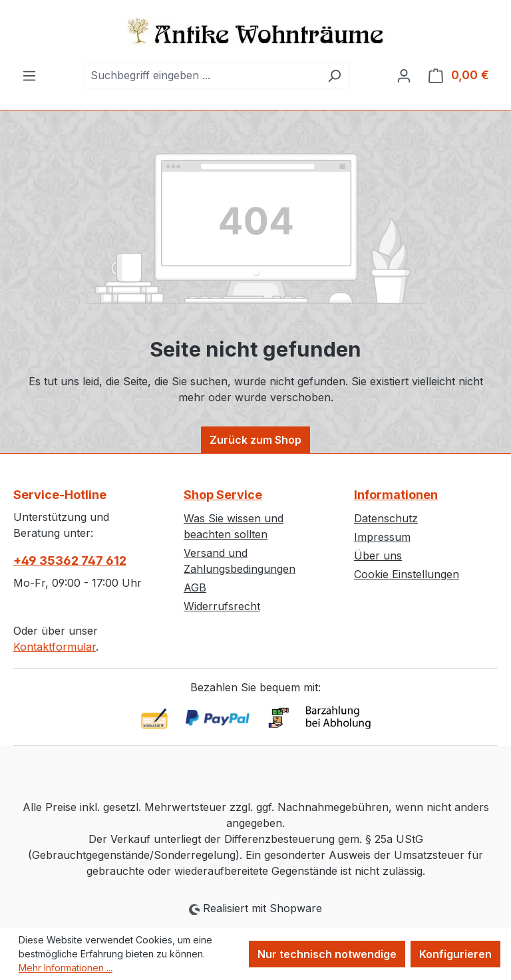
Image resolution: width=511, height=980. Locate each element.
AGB (195, 587)
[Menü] (29, 75)
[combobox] (202, 75)
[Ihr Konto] (404, 75)
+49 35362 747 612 (70, 561)
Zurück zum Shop (255, 440)
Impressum (382, 537)
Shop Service (223, 495)
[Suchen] (334, 75)
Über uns (378, 556)
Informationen (396, 495)
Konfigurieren (455, 954)
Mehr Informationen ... (66, 968)
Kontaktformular (55, 647)
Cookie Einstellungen (407, 574)
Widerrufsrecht (222, 606)
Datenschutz (386, 518)
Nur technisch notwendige (327, 954)
